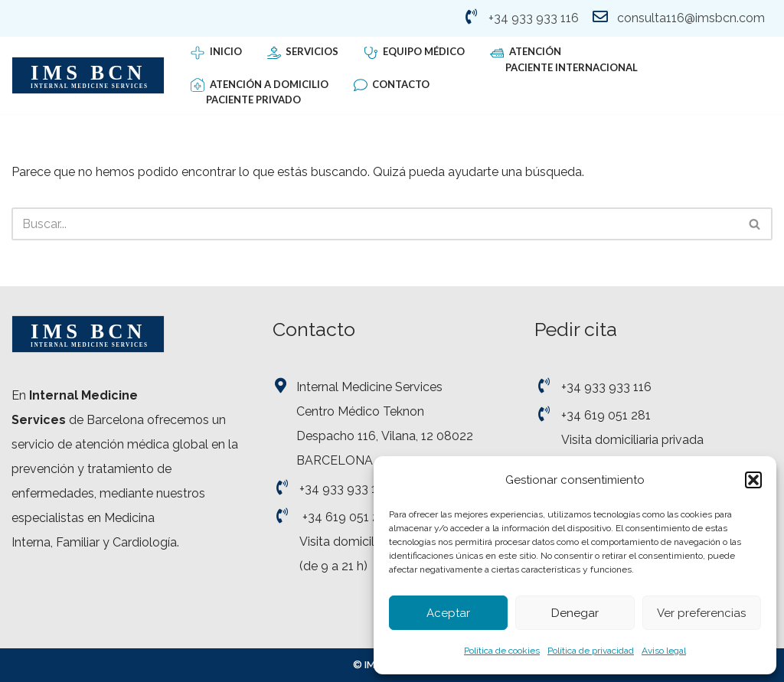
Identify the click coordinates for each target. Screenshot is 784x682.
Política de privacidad (591, 651)
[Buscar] (375, 224)
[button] (753, 480)
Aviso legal (664, 651)
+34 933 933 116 (534, 18)
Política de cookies (502, 651)
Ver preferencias (701, 613)
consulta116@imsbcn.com (691, 18)
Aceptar (448, 613)
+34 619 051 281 (347, 517)
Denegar (575, 613)
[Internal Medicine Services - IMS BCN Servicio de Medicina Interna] (88, 75)
